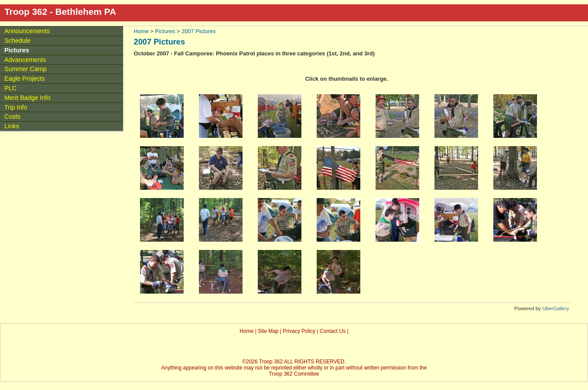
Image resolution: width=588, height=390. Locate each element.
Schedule (17, 41)
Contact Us (333, 331)
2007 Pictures (198, 31)
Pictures (165, 31)
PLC (10, 88)
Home (141, 31)
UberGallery (556, 308)
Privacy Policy (299, 331)
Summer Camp (26, 69)
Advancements (25, 60)
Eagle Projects (25, 79)
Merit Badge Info (27, 98)
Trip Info (16, 107)
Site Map (268, 331)
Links (12, 126)
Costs (12, 116)
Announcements (27, 31)
